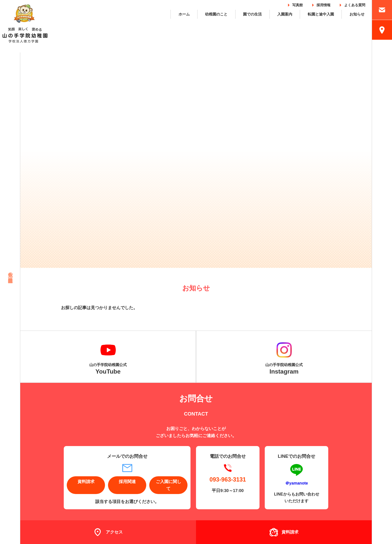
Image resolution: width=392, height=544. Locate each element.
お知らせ (357, 14)
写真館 (297, 4)
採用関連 (127, 482)
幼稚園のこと (216, 14)
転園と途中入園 (321, 14)
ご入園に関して (168, 485)
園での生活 (252, 14)
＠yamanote (297, 483)
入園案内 (285, 14)
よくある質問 (355, 4)
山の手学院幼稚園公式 (108, 369)
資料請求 (86, 482)
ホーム (184, 14)
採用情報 (323, 4)
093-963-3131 (228, 480)
